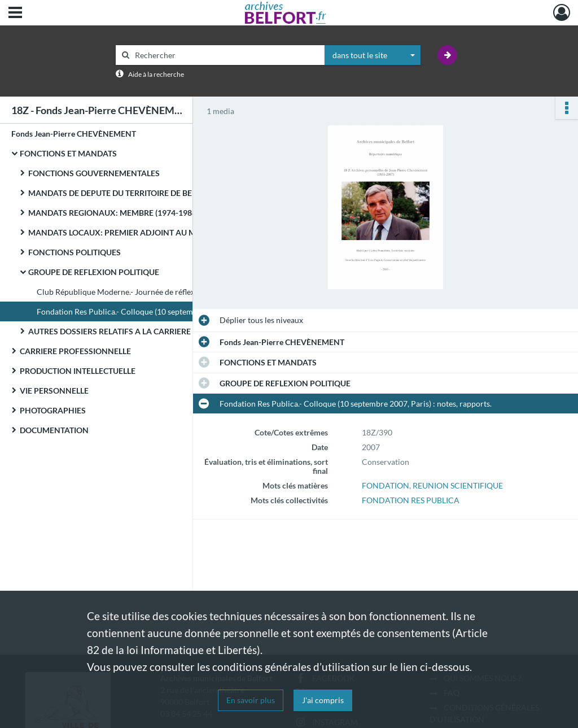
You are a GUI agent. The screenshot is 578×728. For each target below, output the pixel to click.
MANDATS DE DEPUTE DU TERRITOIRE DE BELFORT (122, 193)
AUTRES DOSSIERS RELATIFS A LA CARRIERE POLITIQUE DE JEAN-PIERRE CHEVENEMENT (141, 331)
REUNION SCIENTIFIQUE (458, 485)
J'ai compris (323, 700)
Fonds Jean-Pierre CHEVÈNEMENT (74, 134)
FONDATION (386, 485)
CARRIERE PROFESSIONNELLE (75, 351)
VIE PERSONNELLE (54, 391)
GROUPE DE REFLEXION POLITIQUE (94, 272)
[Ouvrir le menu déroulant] (15, 14)
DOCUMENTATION (54, 430)
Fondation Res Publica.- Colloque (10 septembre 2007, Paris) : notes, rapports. (150, 311)
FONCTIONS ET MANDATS (68, 153)
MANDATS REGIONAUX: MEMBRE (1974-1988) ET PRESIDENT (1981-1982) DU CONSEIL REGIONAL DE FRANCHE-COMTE (141, 213)
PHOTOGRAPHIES (53, 410)
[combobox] (373, 55)
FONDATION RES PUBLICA (411, 500)
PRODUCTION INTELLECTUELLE (78, 371)
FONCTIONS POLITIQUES (75, 252)
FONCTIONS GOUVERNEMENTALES (94, 173)
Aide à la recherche (156, 74)
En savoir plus (251, 700)
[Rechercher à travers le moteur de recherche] (226, 55)
